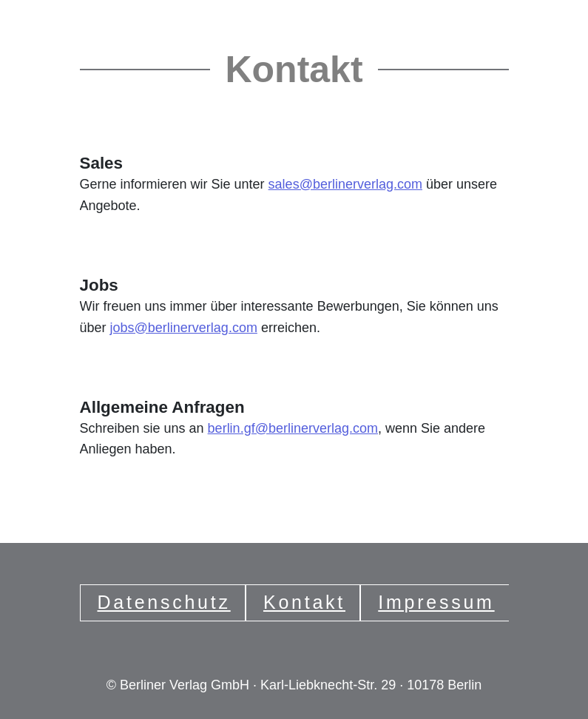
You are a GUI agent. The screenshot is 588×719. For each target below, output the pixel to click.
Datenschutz (164, 602)
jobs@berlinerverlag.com (184, 328)
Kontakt (304, 602)
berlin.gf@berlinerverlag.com (293, 428)
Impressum (436, 602)
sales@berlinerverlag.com (345, 184)
